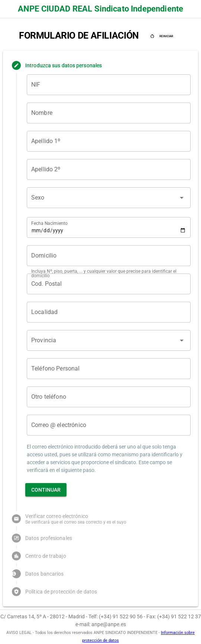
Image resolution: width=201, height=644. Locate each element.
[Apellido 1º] (109, 141)
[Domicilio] (109, 256)
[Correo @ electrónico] (109, 425)
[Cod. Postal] (109, 284)
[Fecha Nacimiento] (109, 227)
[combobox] (102, 201)
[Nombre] (109, 113)
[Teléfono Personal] (109, 369)
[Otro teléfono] (109, 397)
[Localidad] (109, 312)
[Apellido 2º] (109, 169)
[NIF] (109, 85)
